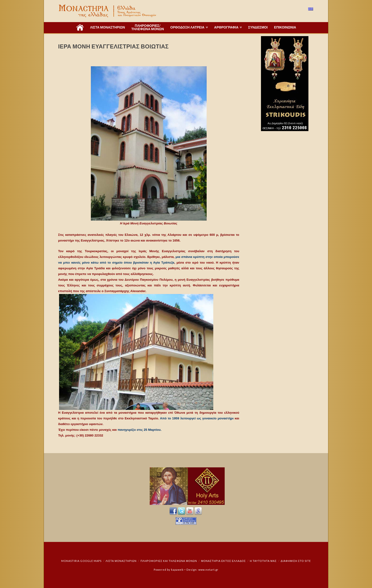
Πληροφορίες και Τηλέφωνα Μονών (169, 561)
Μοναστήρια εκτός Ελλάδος (224, 561)
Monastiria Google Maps (81, 561)
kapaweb (177, 570)
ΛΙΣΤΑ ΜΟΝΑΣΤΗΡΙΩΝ (121, 561)
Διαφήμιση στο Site (296, 561)
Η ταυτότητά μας (263, 561)
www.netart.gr (208, 570)
